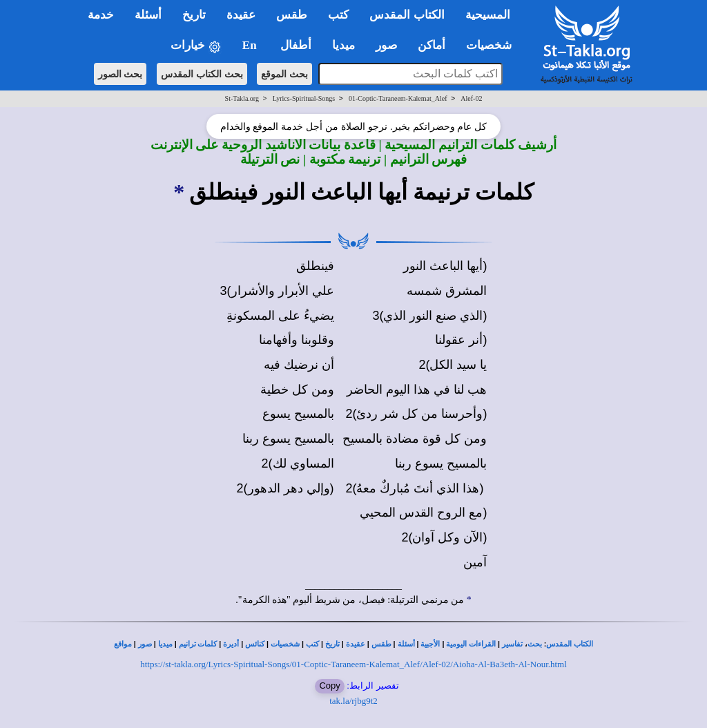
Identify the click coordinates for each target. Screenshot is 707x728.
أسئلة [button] (148, 15)
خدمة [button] (101, 15)
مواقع (123, 644)
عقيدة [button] (241, 15)
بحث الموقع (284, 74)
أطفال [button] (296, 45)
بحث (535, 644)
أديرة (231, 644)
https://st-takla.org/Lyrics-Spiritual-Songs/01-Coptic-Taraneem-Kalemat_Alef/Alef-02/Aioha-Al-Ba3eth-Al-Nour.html (353, 664)
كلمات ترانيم (198, 644)
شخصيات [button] (493, 45)
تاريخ (332, 644)
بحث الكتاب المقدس (202, 74)
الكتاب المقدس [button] (407, 15)
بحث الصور (120, 74)
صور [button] (386, 45)
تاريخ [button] (194, 15)
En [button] (251, 45)
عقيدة (356, 644)
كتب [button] (338, 15)
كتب (312, 644)
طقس (381, 644)
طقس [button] (292, 15)
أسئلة (406, 644)
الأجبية (430, 644)
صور (145, 644)
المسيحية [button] (488, 15)
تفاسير (512, 644)
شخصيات (285, 644)
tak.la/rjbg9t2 (353, 701)
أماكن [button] (432, 45)
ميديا (165, 644)
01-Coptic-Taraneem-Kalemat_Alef (398, 98)
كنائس (255, 644)
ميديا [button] (343, 45)
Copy (329, 686)
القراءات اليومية (471, 644)
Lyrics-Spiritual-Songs (304, 98)
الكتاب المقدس (570, 644)
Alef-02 (471, 98)
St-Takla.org (242, 98)
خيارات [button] (196, 46)
